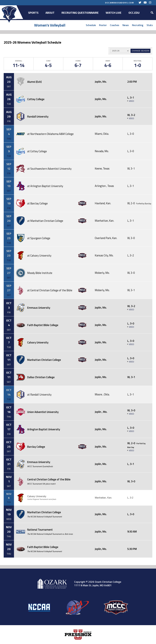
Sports (33, 13)
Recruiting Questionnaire (80, 13)
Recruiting (138, 25)
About (50, 13)
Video (131, 101)
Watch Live (114, 13)
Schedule (91, 25)
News (126, 25)
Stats (150, 25)
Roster (103, 25)
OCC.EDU (134, 13)
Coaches (115, 25)
